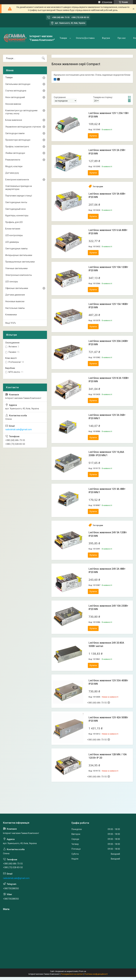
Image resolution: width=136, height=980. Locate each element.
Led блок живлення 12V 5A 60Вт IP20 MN (107, 195)
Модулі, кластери (14, 166)
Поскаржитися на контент (72, 974)
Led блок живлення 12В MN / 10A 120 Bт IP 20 (108, 756)
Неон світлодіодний (15, 97)
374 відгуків (107, 2)
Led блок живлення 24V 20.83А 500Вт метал (106, 644)
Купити (93, 136)
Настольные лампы (15, 308)
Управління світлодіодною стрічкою (23, 127)
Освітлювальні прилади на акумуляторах (19, 188)
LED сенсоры (12, 282)
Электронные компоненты (19, 275)
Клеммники (11, 315)
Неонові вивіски (13, 104)
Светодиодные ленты (16, 202)
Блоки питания (13, 229)
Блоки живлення (14, 120)
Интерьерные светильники (19, 255)
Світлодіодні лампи (15, 133)
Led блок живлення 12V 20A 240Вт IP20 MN (108, 343)
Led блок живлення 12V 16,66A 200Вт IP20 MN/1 (106, 454)
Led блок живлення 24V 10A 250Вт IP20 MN (108, 607)
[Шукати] (43, 58)
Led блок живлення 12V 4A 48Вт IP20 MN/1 (107, 491)
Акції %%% (11, 323)
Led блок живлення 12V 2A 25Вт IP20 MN (107, 152)
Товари (63, 38)
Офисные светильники (17, 288)
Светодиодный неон (16, 209)
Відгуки (106, 38)
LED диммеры (12, 242)
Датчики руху (12, 173)
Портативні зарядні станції (19, 196)
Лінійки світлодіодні (15, 153)
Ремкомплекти (13, 160)
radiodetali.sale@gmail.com (19, 429)
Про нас (122, 38)
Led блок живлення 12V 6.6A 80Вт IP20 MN (108, 232)
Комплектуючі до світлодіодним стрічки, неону (21, 112)
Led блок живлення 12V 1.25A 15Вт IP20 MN (109, 115)
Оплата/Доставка (85, 38)
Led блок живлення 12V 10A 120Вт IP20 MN (108, 269)
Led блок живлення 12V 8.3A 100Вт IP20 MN (109, 380)
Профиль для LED (14, 222)
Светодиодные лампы (16, 249)
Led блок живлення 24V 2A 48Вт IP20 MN (107, 570)
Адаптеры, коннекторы (17, 215)
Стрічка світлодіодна (16, 91)
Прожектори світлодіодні (18, 140)
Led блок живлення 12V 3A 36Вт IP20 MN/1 (107, 417)
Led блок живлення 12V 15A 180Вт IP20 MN (108, 306)
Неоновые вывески (15, 301)
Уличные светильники (16, 268)
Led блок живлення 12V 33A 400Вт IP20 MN (108, 682)
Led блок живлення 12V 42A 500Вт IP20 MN (108, 719)
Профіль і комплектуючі (17, 147)
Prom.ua (83, 971)
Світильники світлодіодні (18, 84)
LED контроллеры (14, 235)
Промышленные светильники (20, 262)
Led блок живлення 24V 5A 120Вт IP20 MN (108, 534)
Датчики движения (15, 295)
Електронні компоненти (17, 180)
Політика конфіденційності (96, 974)
